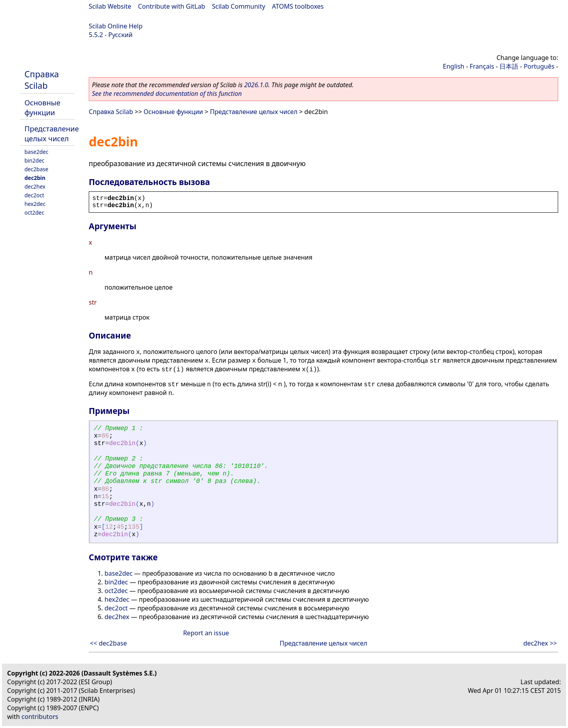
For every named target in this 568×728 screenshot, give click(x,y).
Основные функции (42, 107)
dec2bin (35, 178)
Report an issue (206, 633)
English (454, 66)
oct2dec (34, 212)
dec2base (36, 169)
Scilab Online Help (116, 26)
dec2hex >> (540, 643)
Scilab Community (238, 6)
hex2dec (35, 204)
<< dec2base (108, 643)
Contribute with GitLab (172, 6)
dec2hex (35, 186)
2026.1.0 (256, 85)
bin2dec (35, 160)
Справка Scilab (42, 80)
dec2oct (34, 195)
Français (482, 66)
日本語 (509, 66)
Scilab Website (110, 6)
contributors (40, 717)
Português (539, 66)
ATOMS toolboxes (298, 6)
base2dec (36, 152)
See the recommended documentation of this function (167, 94)
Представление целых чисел (52, 133)
